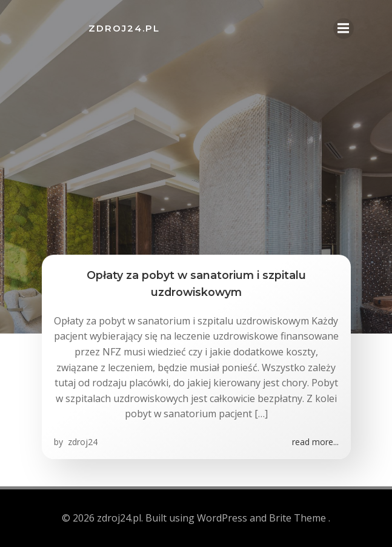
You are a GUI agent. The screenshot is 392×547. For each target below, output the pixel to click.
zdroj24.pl (124, 28)
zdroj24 (81, 442)
